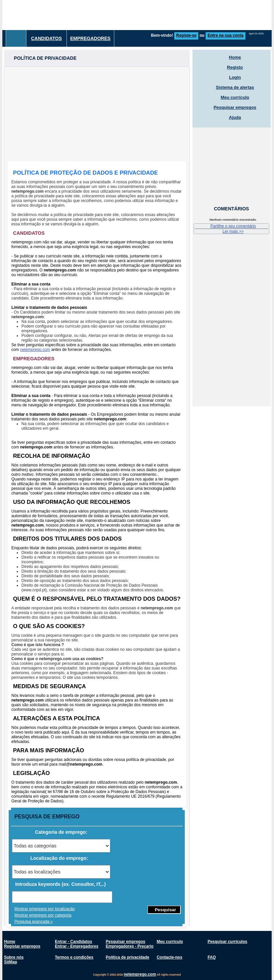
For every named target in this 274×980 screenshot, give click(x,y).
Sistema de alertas (235, 87)
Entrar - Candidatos (73, 942)
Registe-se (186, 35)
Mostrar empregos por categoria (43, 915)
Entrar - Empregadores (77, 946)
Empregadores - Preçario (130, 946)
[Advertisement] (97, 114)
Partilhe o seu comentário (233, 226)
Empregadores (90, 38)
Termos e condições (74, 957)
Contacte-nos (170, 957)
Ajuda (235, 117)
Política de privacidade (128, 957)
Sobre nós (14, 957)
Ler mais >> (233, 231)
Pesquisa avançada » (34, 922)
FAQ (212, 957)
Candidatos (46, 38)
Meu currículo (235, 97)
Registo (235, 67)
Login (235, 77)
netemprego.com (35, 350)
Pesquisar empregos (235, 107)
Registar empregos (22, 946)
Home (235, 57)
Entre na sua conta (225, 35)
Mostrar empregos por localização (45, 909)
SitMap (11, 962)
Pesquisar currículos (227, 942)
